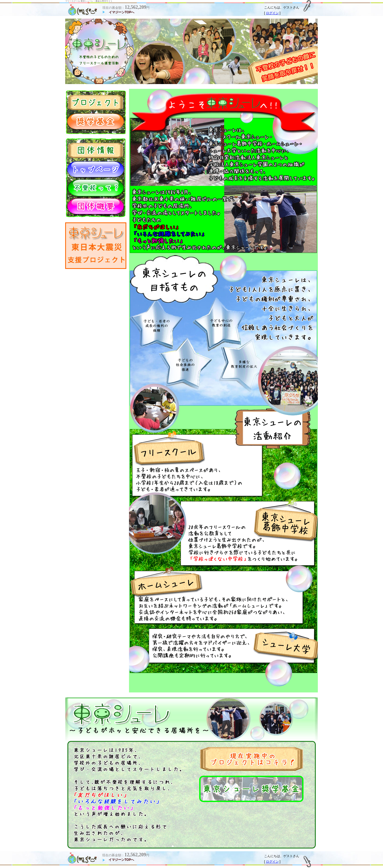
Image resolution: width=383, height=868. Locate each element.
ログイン (272, 13)
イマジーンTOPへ (122, 12)
